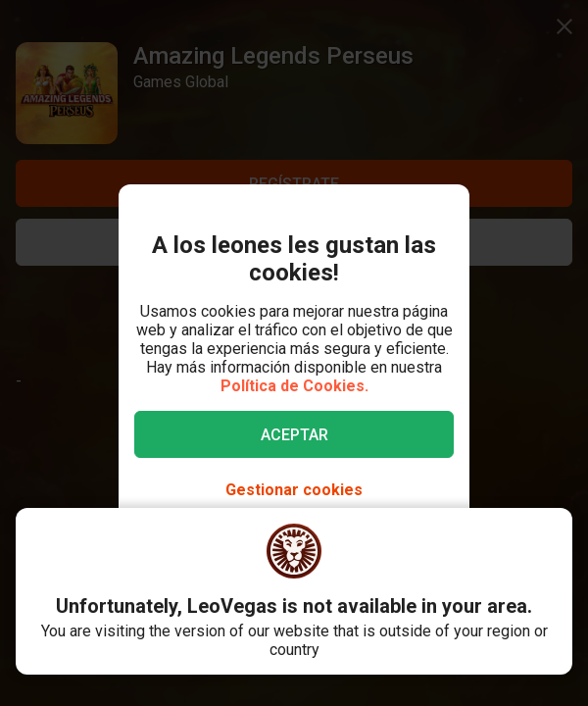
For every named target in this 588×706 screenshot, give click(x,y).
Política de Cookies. (294, 386)
